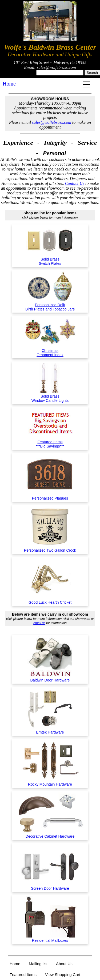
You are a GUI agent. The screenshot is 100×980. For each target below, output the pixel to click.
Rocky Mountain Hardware (50, 782)
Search (92, 73)
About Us (64, 964)
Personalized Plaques (50, 496)
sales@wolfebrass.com (56, 67)
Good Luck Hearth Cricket (50, 600)
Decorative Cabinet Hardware (50, 834)
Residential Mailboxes (50, 938)
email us (39, 623)
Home (9, 84)
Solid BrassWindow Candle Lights (50, 396)
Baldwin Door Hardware (50, 678)
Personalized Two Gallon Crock (50, 548)
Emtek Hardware (50, 730)
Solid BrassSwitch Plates (50, 259)
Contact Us (75, 183)
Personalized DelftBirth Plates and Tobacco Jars (50, 305)
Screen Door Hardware (50, 886)
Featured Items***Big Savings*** (50, 442)
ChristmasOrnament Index (50, 351)
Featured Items (23, 975)
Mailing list (38, 964)
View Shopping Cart (63, 975)
